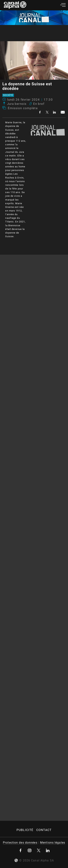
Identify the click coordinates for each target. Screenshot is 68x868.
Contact (44, 830)
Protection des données (20, 843)
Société (8, 95)
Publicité (25, 830)
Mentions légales (53, 843)
